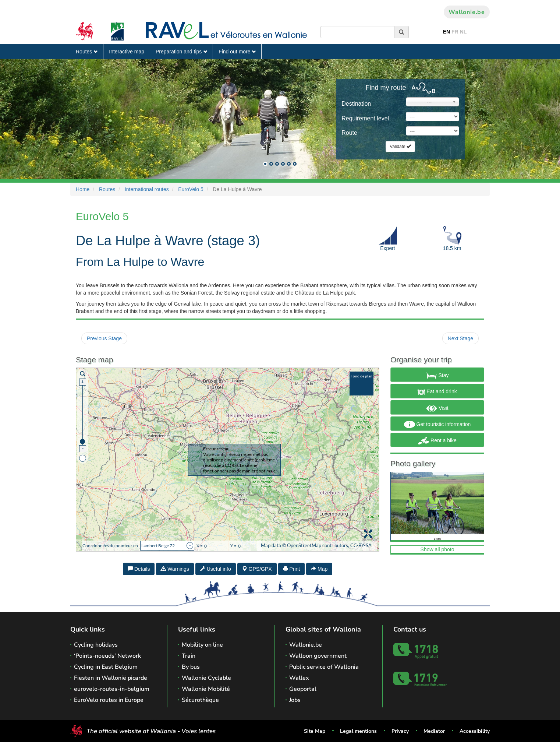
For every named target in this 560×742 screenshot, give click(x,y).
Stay (437, 376)
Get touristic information (437, 425)
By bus (191, 667)
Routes (87, 52)
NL (463, 32)
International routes (147, 189)
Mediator (434, 731)
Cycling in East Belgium (106, 667)
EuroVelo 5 (191, 189)
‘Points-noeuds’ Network (107, 656)
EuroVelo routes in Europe (109, 700)
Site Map (315, 731)
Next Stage (460, 338)
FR (455, 32)
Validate (400, 147)
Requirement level (365, 118)
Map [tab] (319, 569)
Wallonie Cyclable (206, 678)
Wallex (299, 678)
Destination (356, 104)
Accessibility (475, 731)
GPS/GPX (257, 569)
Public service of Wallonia (324, 667)
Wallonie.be (467, 12)
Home (83, 189)
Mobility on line (202, 645)
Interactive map (127, 52)
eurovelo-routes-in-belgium (112, 689)
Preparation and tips (181, 52)
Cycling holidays (96, 645)
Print (292, 569)
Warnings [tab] (175, 569)
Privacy (400, 731)
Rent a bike (437, 441)
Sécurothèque (200, 700)
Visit (437, 408)
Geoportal (303, 689)
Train (189, 656)
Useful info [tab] (216, 569)
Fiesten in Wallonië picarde (111, 678)
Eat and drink (437, 392)
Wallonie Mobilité (206, 689)
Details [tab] (139, 569)
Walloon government (318, 656)
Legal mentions (358, 731)
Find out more (237, 52)
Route (349, 133)
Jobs (295, 700)
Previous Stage (104, 338)
